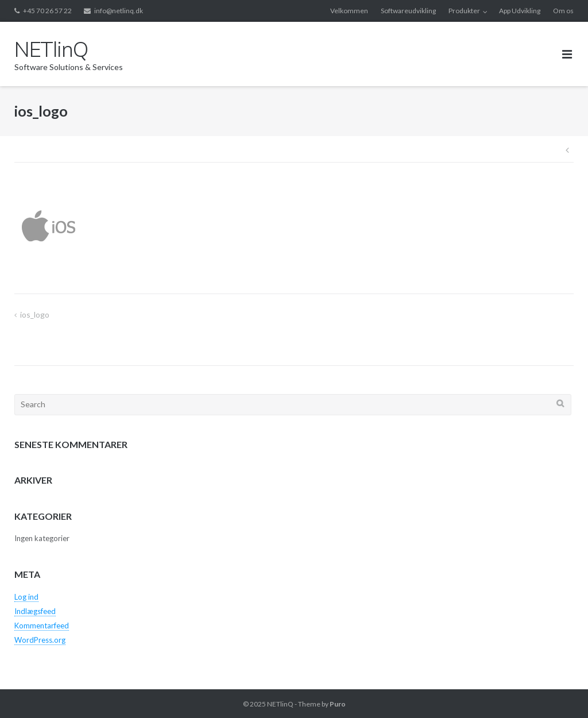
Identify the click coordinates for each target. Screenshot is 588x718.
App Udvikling (520, 11)
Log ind (26, 597)
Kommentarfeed (42, 626)
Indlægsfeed (35, 611)
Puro (338, 704)
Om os (563, 11)
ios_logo (35, 314)
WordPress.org (40, 640)
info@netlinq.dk (119, 11)
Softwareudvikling (408, 11)
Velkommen (349, 11)
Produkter (464, 11)
